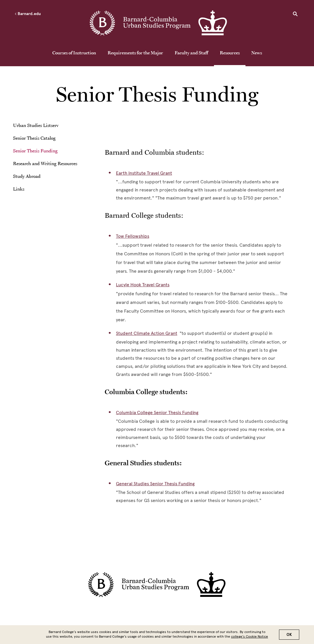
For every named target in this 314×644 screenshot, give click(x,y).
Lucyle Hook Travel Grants (143, 285)
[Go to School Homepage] (159, 24)
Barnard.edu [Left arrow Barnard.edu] (28, 14)
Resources (230, 53)
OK (289, 635)
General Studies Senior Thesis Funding (155, 484)
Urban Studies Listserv (36, 125)
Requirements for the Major (135, 53)
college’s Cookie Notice (250, 636)
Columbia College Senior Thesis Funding (157, 413)
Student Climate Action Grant (147, 333)
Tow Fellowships (133, 236)
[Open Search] (295, 15)
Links (19, 189)
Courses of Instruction (74, 53)
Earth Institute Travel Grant (144, 173)
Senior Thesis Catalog (34, 138)
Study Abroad (27, 176)
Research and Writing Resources (45, 163)
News (257, 53)
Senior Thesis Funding (35, 151)
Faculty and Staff (191, 53)
